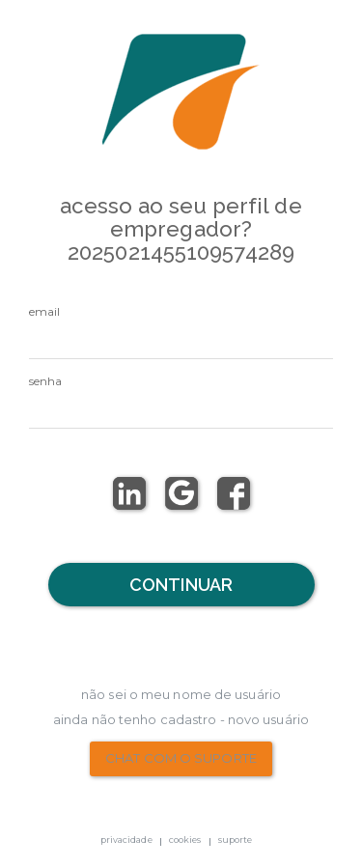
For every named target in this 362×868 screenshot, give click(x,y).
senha (46, 381)
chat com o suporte (181, 758)
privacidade (126, 840)
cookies (185, 840)
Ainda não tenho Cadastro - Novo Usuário (181, 719)
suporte (236, 840)
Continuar (181, 585)
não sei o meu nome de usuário (181, 694)
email (45, 311)
